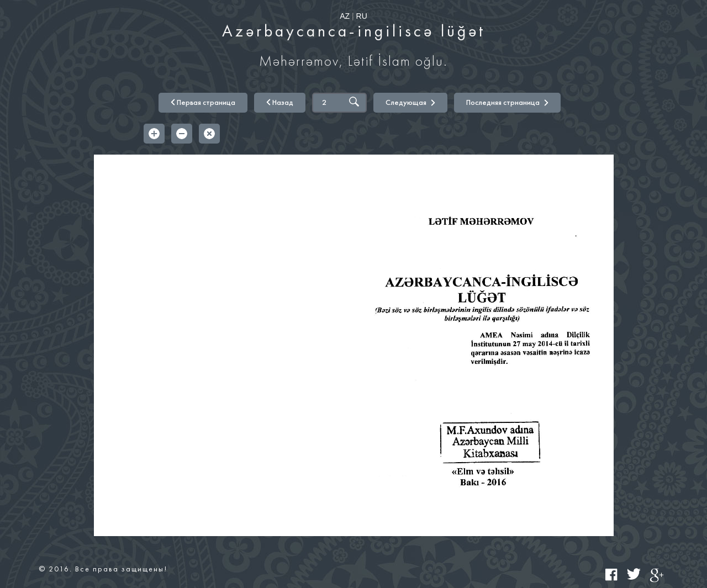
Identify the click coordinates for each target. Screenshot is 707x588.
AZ (345, 16)
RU (362, 16)
